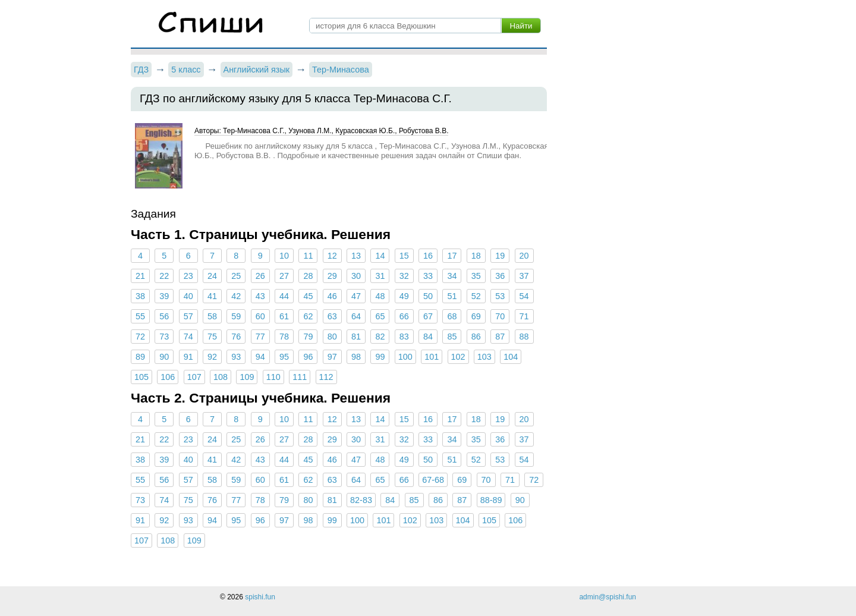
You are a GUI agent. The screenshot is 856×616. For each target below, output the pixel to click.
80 (332, 337)
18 (476, 256)
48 (380, 296)
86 (476, 337)
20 (524, 256)
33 (428, 276)
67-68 (433, 480)
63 (332, 316)
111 (300, 377)
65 (380, 316)
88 (524, 337)
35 (476, 276)
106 (168, 377)
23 (188, 276)
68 (452, 316)
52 (476, 296)
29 (332, 276)
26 (260, 276)
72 (140, 337)
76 (236, 337)
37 (524, 276)
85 (452, 337)
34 (452, 276)
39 (164, 296)
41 (212, 296)
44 (284, 296)
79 (308, 337)
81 (356, 337)
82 (380, 337)
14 (380, 256)
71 (524, 316)
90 (164, 357)
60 (260, 316)
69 (476, 316)
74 (188, 337)
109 (247, 377)
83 (404, 337)
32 (404, 276)
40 (188, 296)
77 (260, 337)
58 (212, 316)
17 (452, 256)
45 (308, 296)
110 (273, 377)
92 (212, 357)
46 (332, 296)
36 (500, 276)
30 (356, 276)
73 (164, 337)
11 (308, 256)
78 (284, 337)
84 (428, 337)
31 (380, 276)
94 (260, 357)
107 (194, 377)
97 (332, 357)
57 (188, 316)
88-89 (491, 500)
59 (236, 316)
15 (404, 256)
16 (428, 256)
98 (356, 357)
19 (500, 256)
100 (405, 357)
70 (500, 316)
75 (212, 337)
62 (308, 316)
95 (284, 357)
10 (284, 256)
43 (260, 296)
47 (356, 296)
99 (380, 357)
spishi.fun (260, 597)
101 (432, 357)
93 (236, 357)
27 (284, 276)
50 (428, 296)
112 (326, 377)
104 (511, 357)
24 (212, 276)
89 (140, 357)
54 (524, 296)
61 (284, 316)
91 (188, 357)
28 (308, 276)
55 (140, 316)
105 (141, 377)
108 (221, 377)
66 (404, 316)
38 (140, 296)
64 (356, 316)
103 (484, 357)
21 (140, 276)
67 (428, 316)
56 (164, 316)
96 (308, 357)
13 (356, 256)
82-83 (361, 500)
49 (404, 296)
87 (500, 337)
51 (452, 296)
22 (164, 276)
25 (236, 276)
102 (458, 357)
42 (236, 296)
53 (500, 296)
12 (332, 256)
